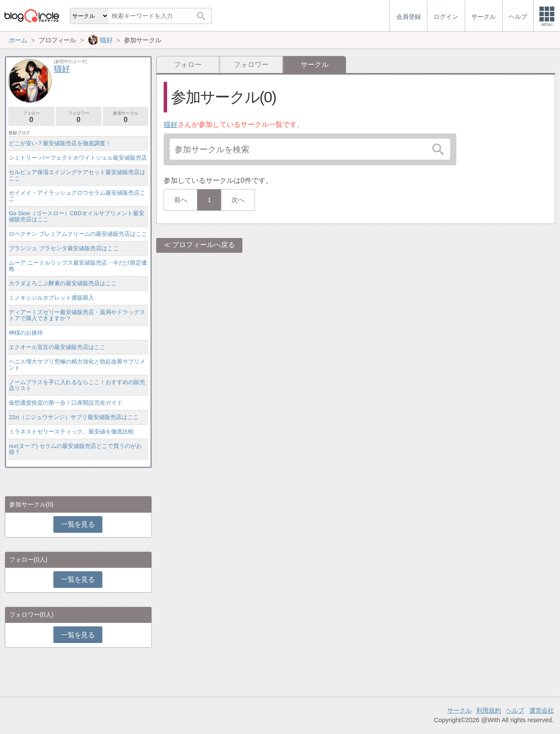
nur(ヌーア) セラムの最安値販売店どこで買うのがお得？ (75, 449)
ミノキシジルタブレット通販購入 (51, 298)
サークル (459, 710)
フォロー (188, 65)
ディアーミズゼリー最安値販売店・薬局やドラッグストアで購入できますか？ (77, 315)
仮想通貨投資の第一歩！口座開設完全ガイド (66, 403)
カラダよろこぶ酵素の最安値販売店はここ (63, 283)
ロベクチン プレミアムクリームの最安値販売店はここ (78, 234)
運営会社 (542, 710)
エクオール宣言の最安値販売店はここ (57, 347)
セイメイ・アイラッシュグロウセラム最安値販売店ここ (77, 196)
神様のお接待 (26, 333)
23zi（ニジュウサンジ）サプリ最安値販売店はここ (73, 417)
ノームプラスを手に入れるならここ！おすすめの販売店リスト (77, 385)
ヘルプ (515, 710)
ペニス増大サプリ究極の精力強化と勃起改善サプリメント (77, 365)
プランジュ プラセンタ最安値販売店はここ (64, 248)
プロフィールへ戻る (203, 245)
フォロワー (251, 65)
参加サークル (126, 117)
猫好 (171, 124)
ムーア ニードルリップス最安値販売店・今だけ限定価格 (78, 266)
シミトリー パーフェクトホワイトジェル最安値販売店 (78, 158)
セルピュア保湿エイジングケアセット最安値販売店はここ (77, 175)
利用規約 (489, 710)
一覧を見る (78, 524)
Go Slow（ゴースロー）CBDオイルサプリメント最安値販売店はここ (76, 216)
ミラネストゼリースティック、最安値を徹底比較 (71, 432)
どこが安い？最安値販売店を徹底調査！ (60, 143)
